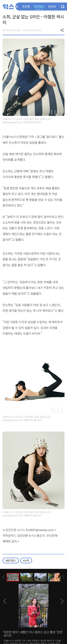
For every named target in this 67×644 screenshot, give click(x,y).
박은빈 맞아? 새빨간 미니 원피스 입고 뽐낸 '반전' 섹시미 (33, 634)
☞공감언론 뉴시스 (14, 530)
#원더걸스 (11, 560)
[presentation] (4, 577)
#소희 (26, 560)
